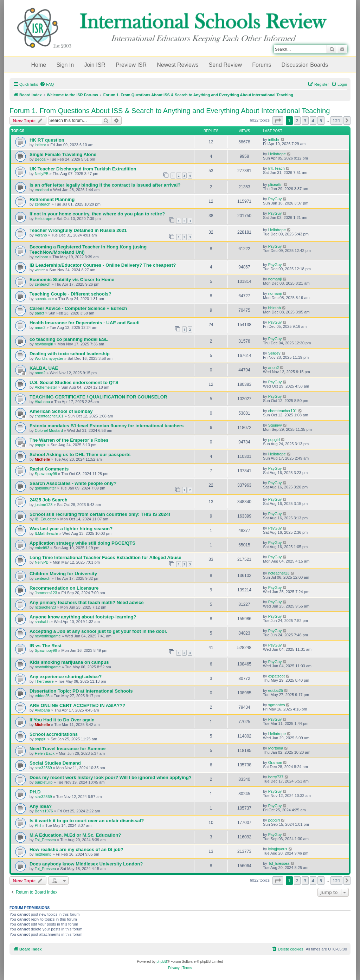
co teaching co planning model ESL (69, 339)
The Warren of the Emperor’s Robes (69, 440)
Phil (38, 825)
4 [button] (313, 121)
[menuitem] (47, 84)
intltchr (40, 145)
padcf (40, 313)
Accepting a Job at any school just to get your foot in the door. (98, 631)
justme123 (44, 505)
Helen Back (45, 753)
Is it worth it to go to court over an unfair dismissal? (87, 821)
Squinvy (275, 425)
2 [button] (297, 121)
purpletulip (44, 782)
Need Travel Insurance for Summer (68, 749)
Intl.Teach (277, 168)
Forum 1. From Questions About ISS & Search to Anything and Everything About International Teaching (170, 111)
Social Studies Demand (55, 763)
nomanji (275, 279)
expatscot (277, 676)
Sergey (274, 353)
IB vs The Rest (46, 646)
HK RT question (47, 140)
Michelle (42, 459)
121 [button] (336, 121)
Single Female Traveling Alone (63, 154)
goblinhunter (46, 488)
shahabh (42, 622)
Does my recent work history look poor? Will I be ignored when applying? (111, 777)
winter (40, 270)
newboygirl (44, 344)
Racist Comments (49, 469)
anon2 (40, 327)
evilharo (42, 257)
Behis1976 (44, 811)
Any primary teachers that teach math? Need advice (87, 602)
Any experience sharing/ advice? (66, 677)
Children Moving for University (63, 574)
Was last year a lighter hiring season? (71, 529)
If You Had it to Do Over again (62, 720)
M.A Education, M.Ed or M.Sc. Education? (75, 835)
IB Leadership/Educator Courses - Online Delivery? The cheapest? (103, 265)
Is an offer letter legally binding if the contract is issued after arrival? (105, 185)
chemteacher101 (49, 416)
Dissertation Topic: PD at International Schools (81, 691)
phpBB (162, 962)
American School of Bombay (61, 411)
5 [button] (321, 121)
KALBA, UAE (44, 368)
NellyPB (42, 174)
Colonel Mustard (49, 430)
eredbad (42, 190)
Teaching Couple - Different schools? (70, 294)
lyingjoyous (278, 849)
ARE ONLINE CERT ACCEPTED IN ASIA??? (77, 705)
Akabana (42, 402)
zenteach (43, 204)
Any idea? (41, 806)
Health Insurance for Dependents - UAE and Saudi (85, 323)
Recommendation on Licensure (64, 588)
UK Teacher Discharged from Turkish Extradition (83, 169)
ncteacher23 (279, 573)
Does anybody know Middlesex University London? (86, 864)
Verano (41, 235)
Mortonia (276, 748)
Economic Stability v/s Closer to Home (72, 280)
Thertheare (44, 681)
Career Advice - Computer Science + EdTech (78, 308)
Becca (40, 159)
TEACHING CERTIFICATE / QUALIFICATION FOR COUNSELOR (98, 397)
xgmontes (277, 705)
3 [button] (305, 121)
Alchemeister (46, 387)
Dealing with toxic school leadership (70, 354)
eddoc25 (42, 696)
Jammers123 (46, 593)
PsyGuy (275, 199)
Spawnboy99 (46, 474)
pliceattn (275, 184)
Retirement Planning (52, 199)
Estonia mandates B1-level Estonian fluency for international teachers (107, 426)
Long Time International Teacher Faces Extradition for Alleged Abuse (105, 557)
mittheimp (43, 854)
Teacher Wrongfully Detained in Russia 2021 (78, 230)
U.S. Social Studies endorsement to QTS (74, 382)
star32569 (43, 768)
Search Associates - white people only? (73, 483)
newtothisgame (48, 636)
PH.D (35, 792)
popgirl (41, 445)
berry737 (276, 777)
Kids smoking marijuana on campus (69, 662)
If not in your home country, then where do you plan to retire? (97, 214)
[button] (278, 121)
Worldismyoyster (49, 358)
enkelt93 (42, 548)
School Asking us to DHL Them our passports (80, 455)
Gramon (275, 762)
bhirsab (275, 308)
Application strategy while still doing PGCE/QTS (82, 543)
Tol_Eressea (46, 840)
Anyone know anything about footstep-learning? (83, 617)
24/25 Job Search (49, 500)
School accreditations (54, 734)
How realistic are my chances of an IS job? (76, 849)
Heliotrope (277, 154)
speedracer (44, 299)
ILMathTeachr (47, 533)
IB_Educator (46, 519)
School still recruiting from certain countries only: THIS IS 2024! (100, 514)
